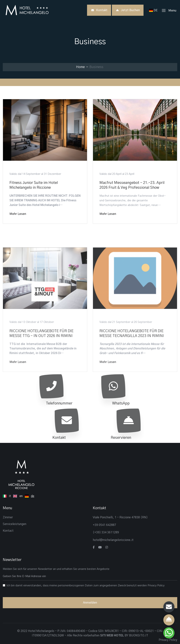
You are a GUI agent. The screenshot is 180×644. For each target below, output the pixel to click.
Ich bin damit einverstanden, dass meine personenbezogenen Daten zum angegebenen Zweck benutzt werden (85, 586)
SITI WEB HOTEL (112, 635)
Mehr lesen (18, 214)
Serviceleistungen (15, 524)
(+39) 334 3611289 (106, 532)
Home (80, 67)
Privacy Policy (156, 586)
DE (154, 10)
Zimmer (8, 517)
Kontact (8, 531)
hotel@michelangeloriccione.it (113, 540)
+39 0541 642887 (104, 525)
